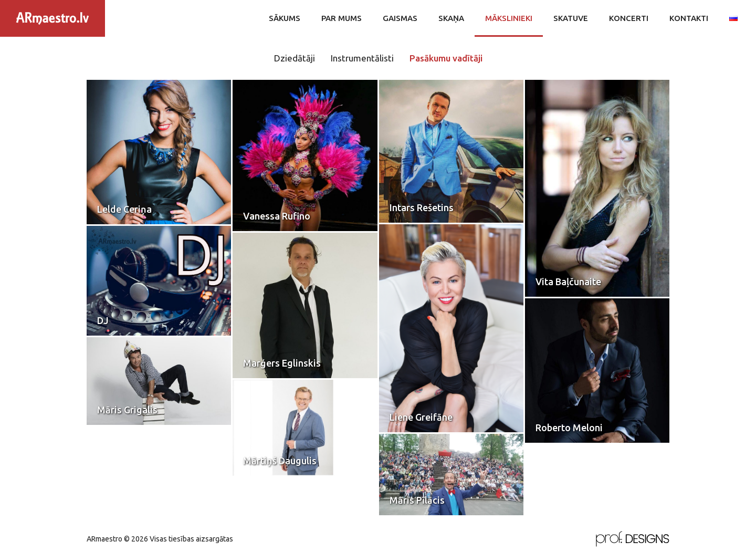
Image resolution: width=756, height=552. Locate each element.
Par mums (342, 18)
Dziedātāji (295, 58)
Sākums (285, 18)
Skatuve (571, 18)
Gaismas (400, 18)
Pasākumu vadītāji (446, 58)
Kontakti (689, 18)
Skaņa (451, 18)
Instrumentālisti (362, 58)
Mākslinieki (509, 18)
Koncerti (629, 18)
